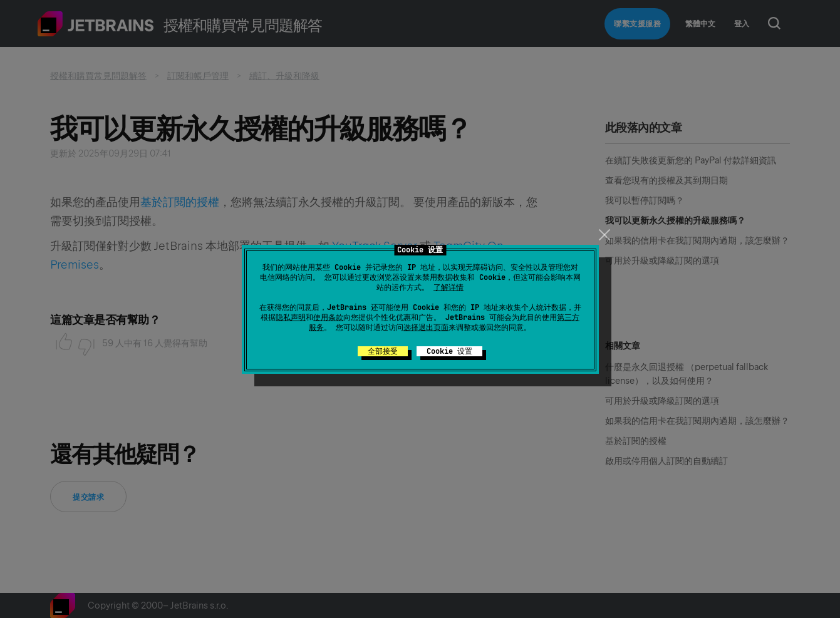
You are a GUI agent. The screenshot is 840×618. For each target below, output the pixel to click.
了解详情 (449, 287)
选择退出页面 (426, 327)
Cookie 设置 (449, 351)
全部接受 (383, 351)
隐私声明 (291, 317)
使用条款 (328, 317)
